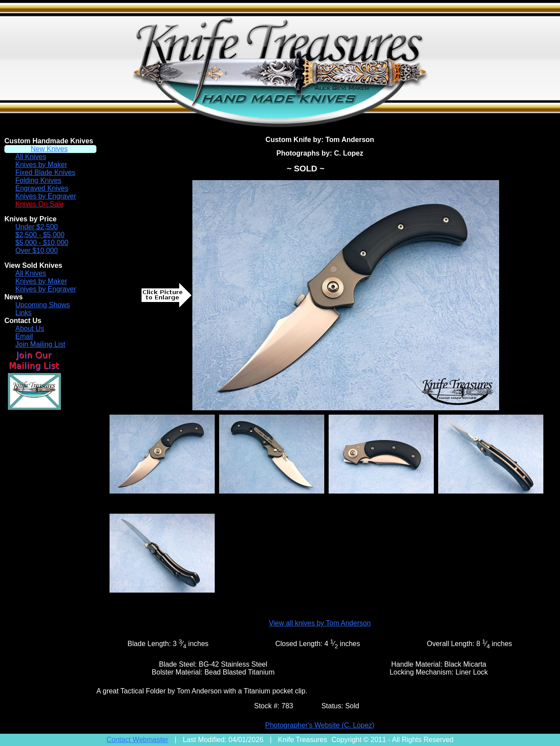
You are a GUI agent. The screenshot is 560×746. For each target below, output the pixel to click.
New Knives (49, 149)
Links (23, 313)
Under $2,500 (37, 227)
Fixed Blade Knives (45, 172)
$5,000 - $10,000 (42, 243)
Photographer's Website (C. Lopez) (320, 725)
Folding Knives (38, 180)
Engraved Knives (42, 188)
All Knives (31, 157)
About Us (30, 329)
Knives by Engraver (46, 196)
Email (24, 336)
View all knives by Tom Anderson (320, 623)
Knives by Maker (41, 165)
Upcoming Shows (43, 305)
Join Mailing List (40, 344)
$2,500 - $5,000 (40, 235)
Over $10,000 (37, 250)
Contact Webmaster (137, 740)
